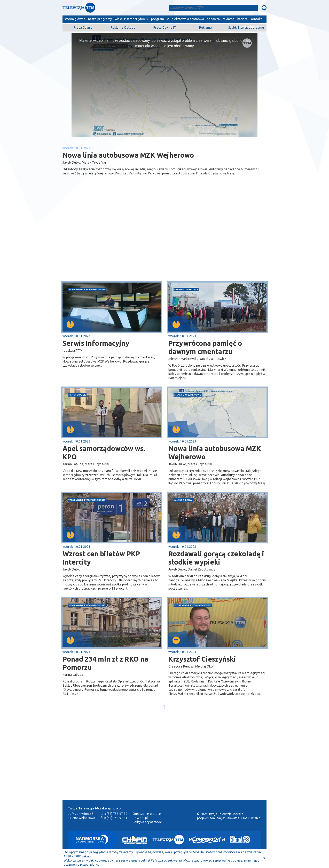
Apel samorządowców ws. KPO (104, 453)
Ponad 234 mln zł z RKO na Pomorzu (105, 663)
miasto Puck (77, 395)
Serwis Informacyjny (96, 343)
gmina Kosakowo (186, 289)
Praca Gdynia (83, 27)
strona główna (75, 19)
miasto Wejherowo (188, 395)
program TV (160, 19)
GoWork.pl (140, 818)
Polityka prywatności (147, 822)
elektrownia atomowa (188, 19)
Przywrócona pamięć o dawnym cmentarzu (205, 347)
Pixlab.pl (255, 818)
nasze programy (100, 19)
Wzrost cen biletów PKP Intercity (101, 558)
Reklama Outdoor (124, 27)
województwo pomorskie (87, 289)
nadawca (213, 19)
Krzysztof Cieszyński (202, 659)
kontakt (256, 19)
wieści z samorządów (130, 19)
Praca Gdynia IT (165, 27)
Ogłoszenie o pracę (147, 814)
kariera (242, 19)
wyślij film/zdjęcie (253, 27)
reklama (229, 19)
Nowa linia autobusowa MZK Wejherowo (215, 453)
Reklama (205, 27)
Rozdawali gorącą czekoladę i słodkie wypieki (216, 558)
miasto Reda (183, 500)
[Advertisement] (114, 240)
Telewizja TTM (236, 818)
